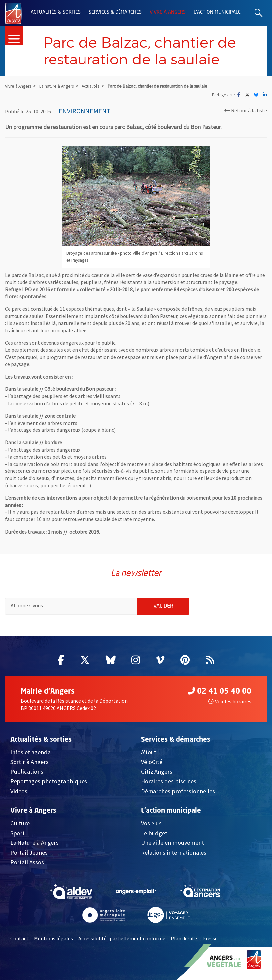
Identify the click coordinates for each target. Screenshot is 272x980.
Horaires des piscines (169, 781)
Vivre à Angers (168, 12)
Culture (20, 823)
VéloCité (152, 762)
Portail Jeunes (29, 853)
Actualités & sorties (56, 12)
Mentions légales (53, 939)
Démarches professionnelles (178, 791)
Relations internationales (174, 853)
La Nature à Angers (34, 843)
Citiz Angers (157, 772)
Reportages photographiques (49, 781)
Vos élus (151, 823)
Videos (19, 791)
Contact (19, 939)
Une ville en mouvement (172, 843)
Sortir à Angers (29, 762)
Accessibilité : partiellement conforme (122, 939)
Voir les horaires (230, 701)
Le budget (154, 833)
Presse (210, 939)
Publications (27, 772)
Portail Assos (27, 862)
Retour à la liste (246, 110)
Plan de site (184, 939)
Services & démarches (115, 12)
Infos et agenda (30, 752)
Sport (17, 833)
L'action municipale (217, 12)
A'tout (149, 752)
